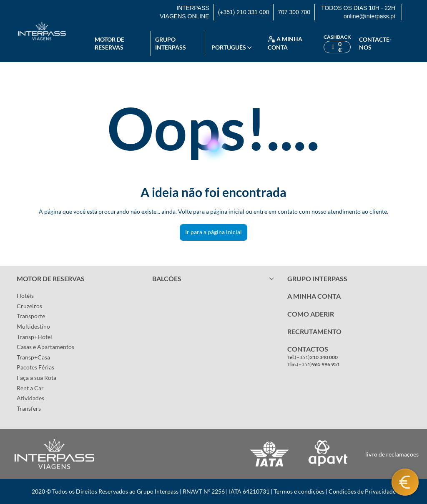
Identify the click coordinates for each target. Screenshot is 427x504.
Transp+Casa (33, 357)
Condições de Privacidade (362, 491)
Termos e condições (299, 491)
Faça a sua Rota (36, 378)
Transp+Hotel (34, 337)
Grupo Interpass (171, 44)
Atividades (30, 398)
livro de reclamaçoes (392, 454)
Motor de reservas (109, 44)
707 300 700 (294, 12)
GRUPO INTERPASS (317, 278)
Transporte (31, 316)
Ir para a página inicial (213, 232)
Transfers (29, 408)
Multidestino (33, 326)
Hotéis (25, 296)
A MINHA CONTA (314, 296)
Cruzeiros (29, 306)
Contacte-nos (375, 44)
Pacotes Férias (35, 367)
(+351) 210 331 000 (244, 12)
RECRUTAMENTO (314, 331)
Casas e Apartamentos (45, 347)
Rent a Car (30, 388)
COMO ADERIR (311, 314)
